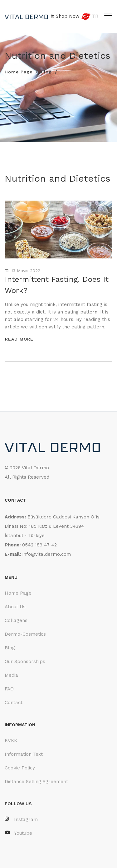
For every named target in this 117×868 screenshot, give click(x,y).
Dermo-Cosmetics (25, 634)
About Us (15, 607)
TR (90, 17)
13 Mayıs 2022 (26, 271)
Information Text (24, 754)
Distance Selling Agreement (36, 782)
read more (19, 339)
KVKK (11, 740)
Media (11, 675)
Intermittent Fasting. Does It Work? (57, 285)
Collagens (16, 620)
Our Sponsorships (25, 661)
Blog (46, 72)
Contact (14, 703)
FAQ (9, 689)
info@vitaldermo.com (47, 554)
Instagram (21, 819)
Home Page (19, 72)
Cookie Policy (20, 768)
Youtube (18, 833)
